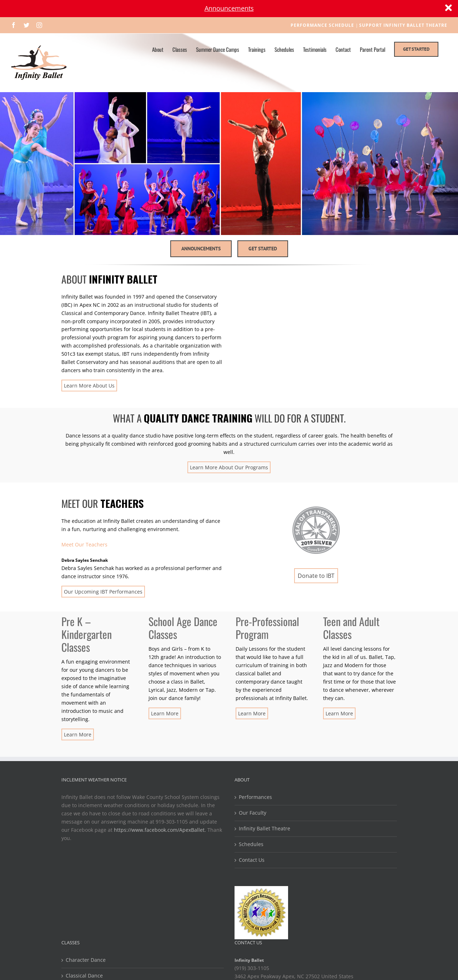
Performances (255, 797)
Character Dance (86, 960)
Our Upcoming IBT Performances (103, 592)
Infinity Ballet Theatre (265, 828)
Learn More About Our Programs (229, 467)
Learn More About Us (89, 386)
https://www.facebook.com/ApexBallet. (160, 830)
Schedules (251, 844)
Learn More (78, 734)
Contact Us (252, 860)
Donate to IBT (316, 576)
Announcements (229, 8)
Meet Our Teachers (84, 544)
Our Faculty (253, 813)
